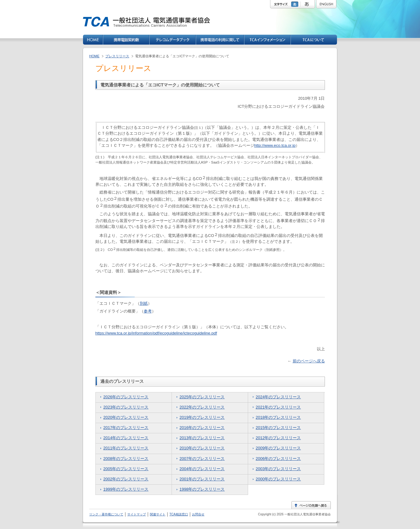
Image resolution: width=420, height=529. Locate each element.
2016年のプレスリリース (202, 428)
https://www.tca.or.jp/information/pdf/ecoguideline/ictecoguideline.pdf (156, 333)
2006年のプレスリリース (278, 459)
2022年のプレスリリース (202, 407)
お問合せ (198, 514)
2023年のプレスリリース (126, 407)
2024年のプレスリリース (278, 397)
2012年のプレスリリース (278, 438)
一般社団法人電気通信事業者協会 (307, 514)
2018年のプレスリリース (278, 417)
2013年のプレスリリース (202, 438)
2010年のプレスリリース (202, 448)
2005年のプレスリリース (126, 469)
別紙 (144, 303)
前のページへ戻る (309, 361)
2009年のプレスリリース (278, 448)
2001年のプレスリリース (202, 479)
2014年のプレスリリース (126, 438)
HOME (94, 56)
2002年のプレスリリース (126, 479)
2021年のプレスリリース (278, 407)
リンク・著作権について (106, 514)
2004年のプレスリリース (202, 469)
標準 (295, 4)
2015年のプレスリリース (278, 428)
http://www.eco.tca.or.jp (275, 145)
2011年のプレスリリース (126, 448)
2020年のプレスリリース (126, 417)
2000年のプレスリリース (278, 479)
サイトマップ (137, 514)
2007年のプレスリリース (202, 459)
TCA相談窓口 (179, 514)
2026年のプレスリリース (126, 397)
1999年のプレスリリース (126, 489)
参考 (148, 311)
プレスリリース (117, 56)
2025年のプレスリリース (202, 397)
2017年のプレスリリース (126, 428)
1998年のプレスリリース (202, 489)
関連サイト (158, 514)
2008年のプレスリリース (126, 459)
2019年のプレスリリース (202, 417)
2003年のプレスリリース (278, 469)
